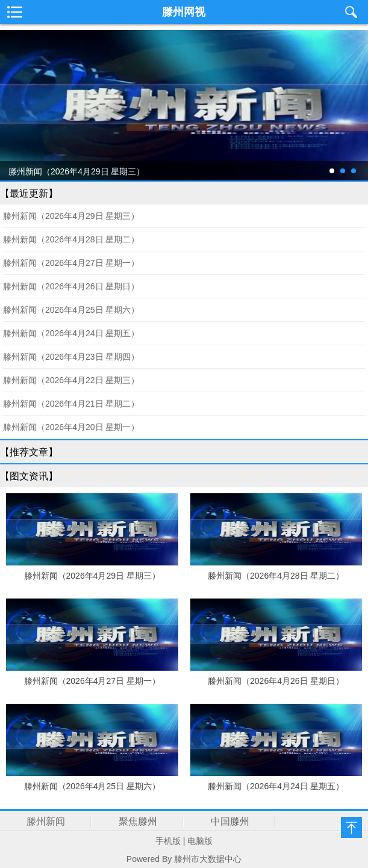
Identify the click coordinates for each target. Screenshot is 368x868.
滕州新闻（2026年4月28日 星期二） (71, 239)
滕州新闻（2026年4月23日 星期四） (71, 357)
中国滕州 (230, 821)
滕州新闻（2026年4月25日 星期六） (71, 310)
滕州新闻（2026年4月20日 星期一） (71, 427)
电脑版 (200, 841)
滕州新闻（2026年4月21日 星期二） (71, 404)
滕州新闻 (46, 821)
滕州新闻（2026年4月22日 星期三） (71, 380)
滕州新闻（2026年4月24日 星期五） (71, 333)
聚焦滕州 (138, 821)
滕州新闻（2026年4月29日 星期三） (71, 216)
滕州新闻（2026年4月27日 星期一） (71, 263)
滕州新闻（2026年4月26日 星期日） (71, 286)
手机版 (168, 841)
